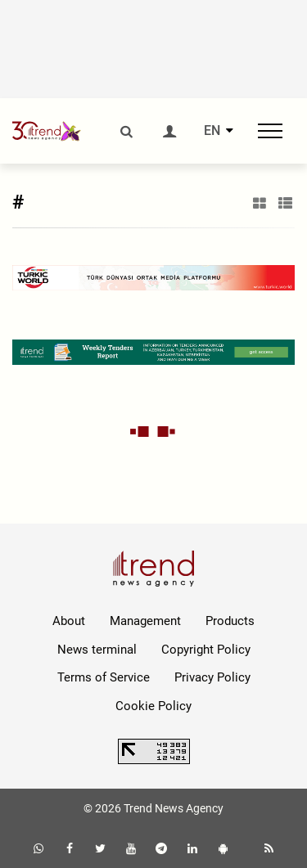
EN (212, 131)
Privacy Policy (212, 677)
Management (145, 621)
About (69, 621)
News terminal (97, 650)
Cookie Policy (153, 706)
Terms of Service (104, 677)
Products (230, 621)
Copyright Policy (206, 650)
